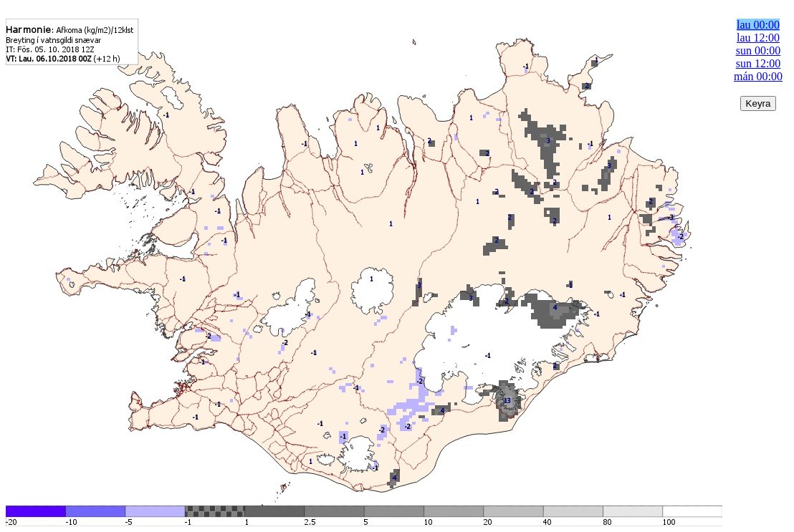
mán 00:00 (758, 76)
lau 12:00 (758, 38)
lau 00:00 (758, 25)
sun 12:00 (759, 63)
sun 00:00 (759, 50)
